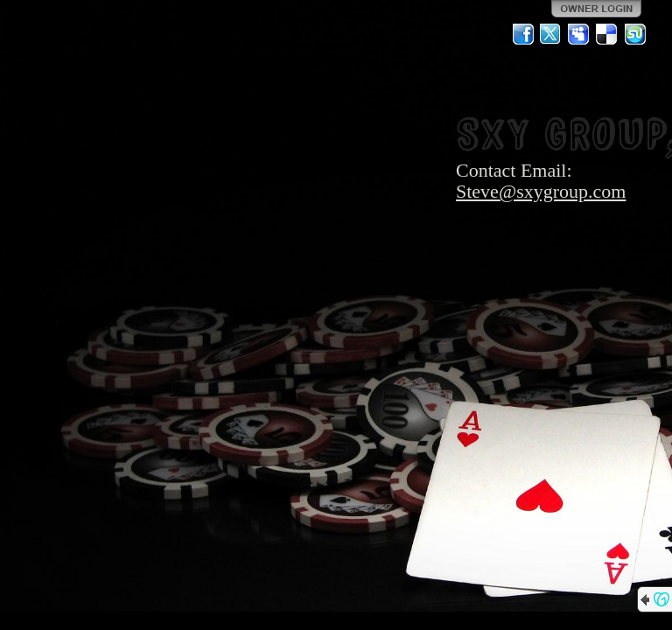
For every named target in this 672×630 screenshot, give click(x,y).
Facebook (523, 34)
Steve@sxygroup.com (541, 191)
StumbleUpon (635, 34)
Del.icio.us (607, 34)
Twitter (551, 34)
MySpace (579, 34)
